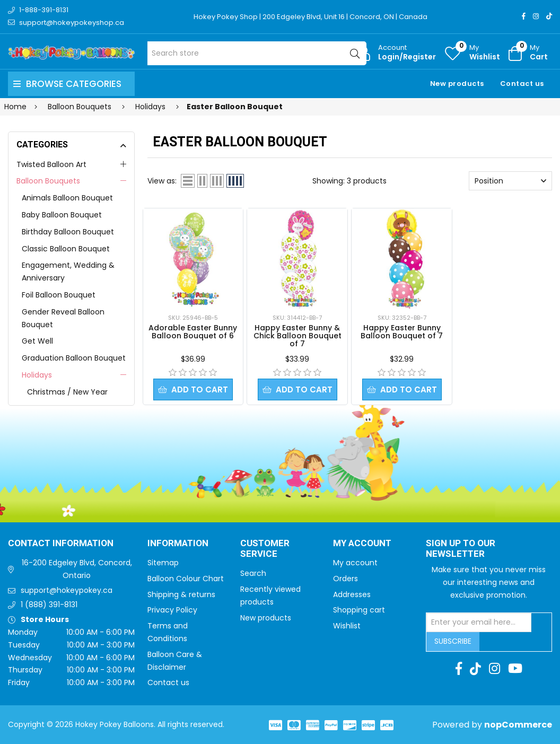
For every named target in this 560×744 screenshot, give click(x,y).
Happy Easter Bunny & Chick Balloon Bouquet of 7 (297, 336)
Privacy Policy (172, 610)
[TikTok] (549, 16)
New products (457, 84)
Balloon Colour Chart (186, 579)
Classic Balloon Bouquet (66, 249)
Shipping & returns (181, 594)
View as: (162, 181)
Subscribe (453, 641)
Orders (345, 579)
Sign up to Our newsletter (461, 549)
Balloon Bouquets (48, 181)
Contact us (522, 84)
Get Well (37, 341)
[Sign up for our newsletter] (479, 623)
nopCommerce (518, 725)
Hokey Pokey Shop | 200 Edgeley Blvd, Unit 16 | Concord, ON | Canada (310, 17)
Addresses (352, 594)
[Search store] (257, 53)
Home (15, 107)
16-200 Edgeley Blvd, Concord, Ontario (77, 569)
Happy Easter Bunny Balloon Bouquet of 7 (402, 332)
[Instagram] (536, 16)
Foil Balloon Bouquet (59, 295)
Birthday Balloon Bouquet (68, 232)
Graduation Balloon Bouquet (74, 358)
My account (355, 563)
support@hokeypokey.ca (67, 590)
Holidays (37, 375)
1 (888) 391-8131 (49, 605)
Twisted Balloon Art (51, 164)
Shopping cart (359, 610)
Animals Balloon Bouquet (67, 198)
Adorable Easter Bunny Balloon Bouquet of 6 (193, 332)
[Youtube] (515, 669)
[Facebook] (524, 16)
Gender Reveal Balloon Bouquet (63, 318)
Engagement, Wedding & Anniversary (68, 272)
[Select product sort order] (510, 181)
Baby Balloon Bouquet (62, 215)
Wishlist (347, 626)
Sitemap (163, 563)
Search (253, 573)
